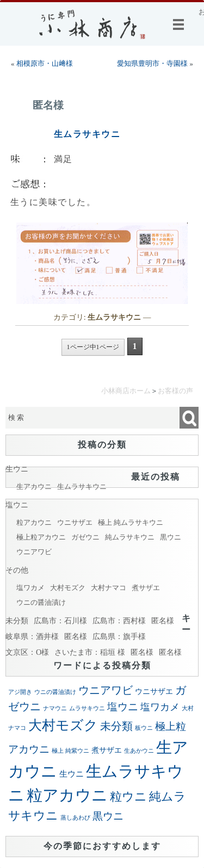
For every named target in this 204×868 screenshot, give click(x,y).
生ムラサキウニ (87, 134)
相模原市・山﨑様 (45, 64)
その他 (17, 570)
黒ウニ (171, 537)
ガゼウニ (85, 537)
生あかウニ (139, 751)
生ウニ (17, 469)
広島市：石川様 (60, 621)
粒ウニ (128, 796)
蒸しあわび (75, 818)
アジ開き (20, 692)
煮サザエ (146, 588)
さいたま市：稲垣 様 (90, 652)
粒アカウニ (34, 522)
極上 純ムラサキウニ (131, 522)
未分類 (17, 621)
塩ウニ (17, 505)
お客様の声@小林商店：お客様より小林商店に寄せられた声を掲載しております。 (201, 12)
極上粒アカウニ (41, 537)
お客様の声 (175, 391)
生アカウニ (34, 486)
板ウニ (144, 728)
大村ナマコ (109, 588)
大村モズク (68, 588)
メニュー (181, 24)
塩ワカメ (30, 588)
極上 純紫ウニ (70, 751)
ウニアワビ (34, 552)
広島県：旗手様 (119, 636)
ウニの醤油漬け (41, 602)
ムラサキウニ (87, 708)
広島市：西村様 (119, 621)
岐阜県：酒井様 (32, 636)
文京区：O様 (27, 652)
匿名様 (48, 105)
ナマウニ (55, 708)
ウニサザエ (75, 522)
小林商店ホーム (126, 391)
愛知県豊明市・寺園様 (152, 64)
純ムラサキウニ (130, 537)
